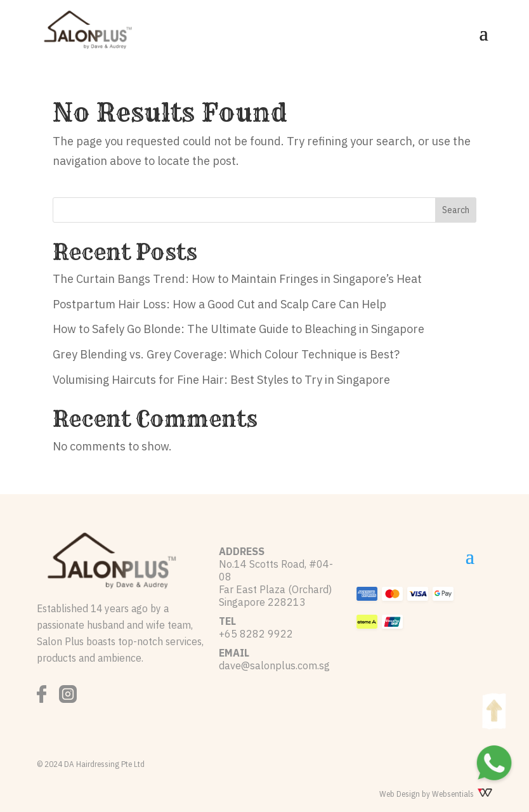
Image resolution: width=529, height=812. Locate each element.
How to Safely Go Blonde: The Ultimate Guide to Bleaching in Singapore (238, 329)
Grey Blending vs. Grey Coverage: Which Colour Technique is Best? (226, 354)
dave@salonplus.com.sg (274, 665)
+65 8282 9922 (256, 634)
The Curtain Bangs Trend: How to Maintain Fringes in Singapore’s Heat (237, 279)
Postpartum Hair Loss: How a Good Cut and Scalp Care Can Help (219, 304)
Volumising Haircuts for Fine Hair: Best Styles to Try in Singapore (221, 380)
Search (456, 210)
